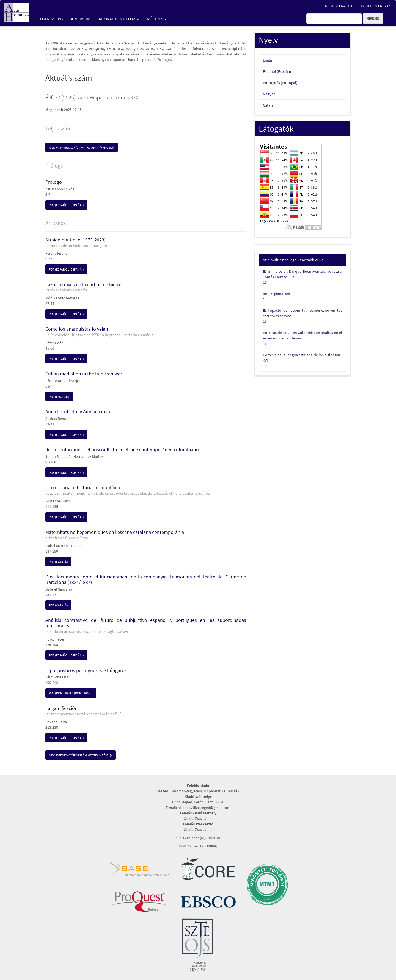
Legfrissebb (50, 19)
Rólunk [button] (157, 19)
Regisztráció (339, 6)
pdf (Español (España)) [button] (66, 205)
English (269, 60)
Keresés (373, 18)
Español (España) (277, 71)
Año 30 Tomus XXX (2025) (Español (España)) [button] (82, 148)
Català (268, 105)
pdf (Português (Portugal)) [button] (71, 693)
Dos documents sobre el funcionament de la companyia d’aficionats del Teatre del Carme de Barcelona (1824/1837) (146, 579)
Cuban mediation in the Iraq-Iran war (84, 374)
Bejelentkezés (376, 6)
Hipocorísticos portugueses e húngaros (86, 670)
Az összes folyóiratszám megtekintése (81, 755)
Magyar (269, 94)
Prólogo (54, 182)
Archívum (81, 19)
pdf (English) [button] (59, 397)
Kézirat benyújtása (119, 19)
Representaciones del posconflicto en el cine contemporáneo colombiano (122, 449)
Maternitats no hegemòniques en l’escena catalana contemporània (146, 535)
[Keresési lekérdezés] (334, 19)
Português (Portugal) (280, 83)
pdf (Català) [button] (58, 562)
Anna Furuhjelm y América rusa (78, 412)
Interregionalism (277, 294)
